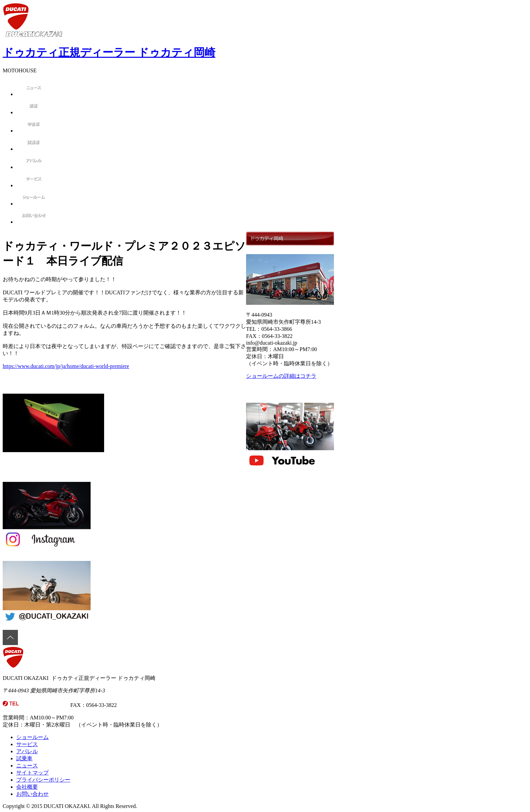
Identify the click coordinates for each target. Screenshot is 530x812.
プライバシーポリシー (43, 780)
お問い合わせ (32, 794)
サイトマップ (32, 773)
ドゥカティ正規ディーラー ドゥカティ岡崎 (109, 52)
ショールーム (32, 737)
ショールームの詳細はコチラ (281, 376)
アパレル (27, 751)
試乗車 (24, 758)
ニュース (27, 766)
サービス (27, 744)
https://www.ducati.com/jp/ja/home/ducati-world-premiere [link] (66, 366)
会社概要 (27, 787)
